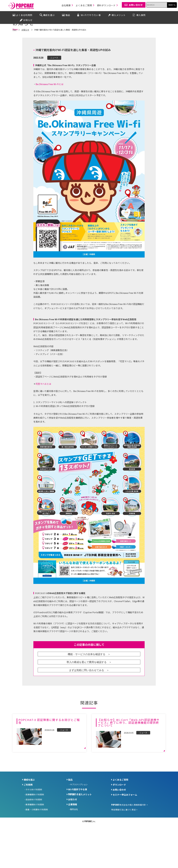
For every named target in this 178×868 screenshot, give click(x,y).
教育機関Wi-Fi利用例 (35, 831)
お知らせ (73, 825)
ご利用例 (28, 811)
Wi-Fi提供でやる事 (78, 815)
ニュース (54, 84)
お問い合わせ (119, 816)
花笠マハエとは (43, 410)
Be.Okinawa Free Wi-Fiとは (50, 110)
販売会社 (74, 835)
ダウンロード (119, 811)
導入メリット (80, 820)
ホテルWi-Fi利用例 (34, 816)
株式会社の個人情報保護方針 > (129, 831)
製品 (70, 806)
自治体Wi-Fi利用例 (34, 826)
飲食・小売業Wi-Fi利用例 (37, 836)
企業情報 (73, 830)
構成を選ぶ (29, 806)
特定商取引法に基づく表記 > (124, 836)
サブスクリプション (79, 811)
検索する (172, 5)
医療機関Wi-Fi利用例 (35, 821)
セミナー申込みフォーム (125, 821)
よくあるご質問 (120, 806)
